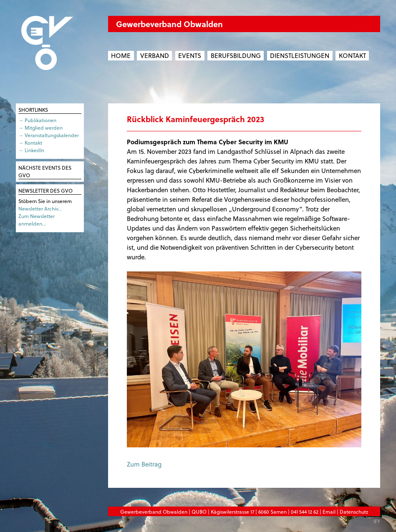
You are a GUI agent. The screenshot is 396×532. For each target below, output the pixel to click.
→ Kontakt (30, 143)
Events (190, 55)
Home (121, 55)
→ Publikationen (37, 120)
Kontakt (352, 55)
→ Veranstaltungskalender (49, 135)
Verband (155, 55)
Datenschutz (354, 512)
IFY (377, 521)
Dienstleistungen (300, 55)
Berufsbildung (236, 55)
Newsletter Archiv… (40, 208)
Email (329, 512)
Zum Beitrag (144, 464)
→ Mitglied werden (40, 128)
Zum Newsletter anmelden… (37, 220)
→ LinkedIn (31, 150)
